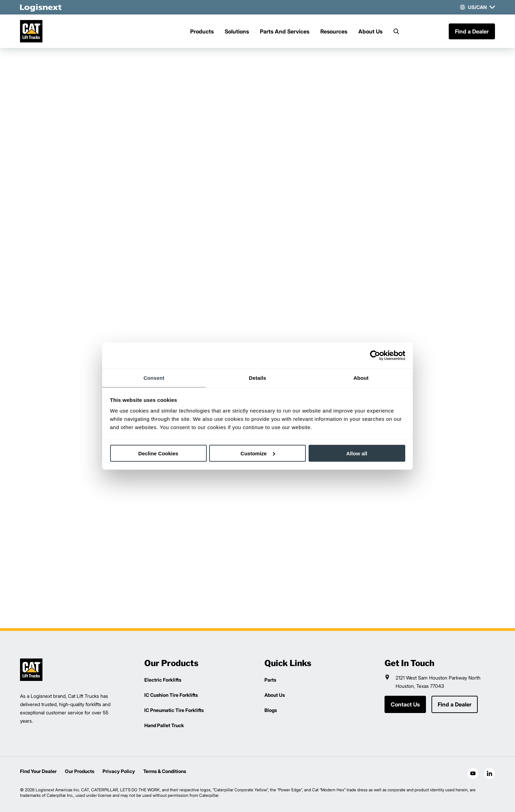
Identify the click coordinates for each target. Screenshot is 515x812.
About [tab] (361, 378)
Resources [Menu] (334, 31)
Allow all (357, 453)
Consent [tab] (154, 378)
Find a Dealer (472, 31)
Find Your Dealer (38, 771)
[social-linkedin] (489, 773)
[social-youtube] (473, 773)
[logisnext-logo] (31, 670)
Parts (270, 680)
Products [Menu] (202, 31)
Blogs (271, 710)
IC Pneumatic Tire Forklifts (174, 710)
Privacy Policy (119, 771)
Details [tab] (257, 378)
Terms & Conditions (165, 771)
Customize (258, 453)
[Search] (396, 31)
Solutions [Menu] (237, 31)
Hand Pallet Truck (164, 725)
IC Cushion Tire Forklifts (171, 695)
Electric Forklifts (163, 680)
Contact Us (405, 704)
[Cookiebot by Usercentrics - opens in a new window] (375, 355)
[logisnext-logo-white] (41, 7)
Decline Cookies (158, 453)
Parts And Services (285, 31)
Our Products (80, 771)
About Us (370, 31)
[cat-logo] (31, 31)
